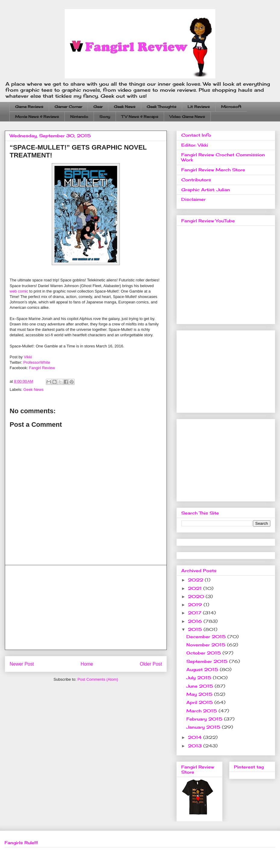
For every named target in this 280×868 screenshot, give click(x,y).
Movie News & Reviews (37, 117)
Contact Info (196, 135)
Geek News (125, 107)
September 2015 (208, 661)
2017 (195, 613)
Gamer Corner (68, 107)
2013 (196, 746)
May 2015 (200, 694)
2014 (196, 737)
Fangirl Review (42, 368)
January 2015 (204, 727)
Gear (98, 107)
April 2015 (200, 702)
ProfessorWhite (37, 362)
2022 (196, 580)
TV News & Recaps (140, 117)
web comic (19, 291)
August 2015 (203, 669)
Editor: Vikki (195, 145)
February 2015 (205, 719)
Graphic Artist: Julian (206, 190)
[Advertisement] (86, 607)
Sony (105, 117)
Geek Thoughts (162, 107)
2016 (196, 621)
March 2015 (202, 711)
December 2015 (207, 637)
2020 (197, 596)
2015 (196, 629)
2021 (196, 588)
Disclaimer (193, 199)
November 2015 (207, 645)
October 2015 (204, 653)
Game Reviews (29, 107)
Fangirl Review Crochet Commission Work (223, 157)
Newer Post (22, 664)
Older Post (151, 664)
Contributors (196, 180)
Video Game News (187, 117)
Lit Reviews (199, 107)
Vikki (28, 357)
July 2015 (200, 678)
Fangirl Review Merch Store (213, 170)
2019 (196, 605)
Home (87, 664)
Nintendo (79, 117)
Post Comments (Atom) (98, 679)
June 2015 (201, 686)
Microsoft (231, 107)
